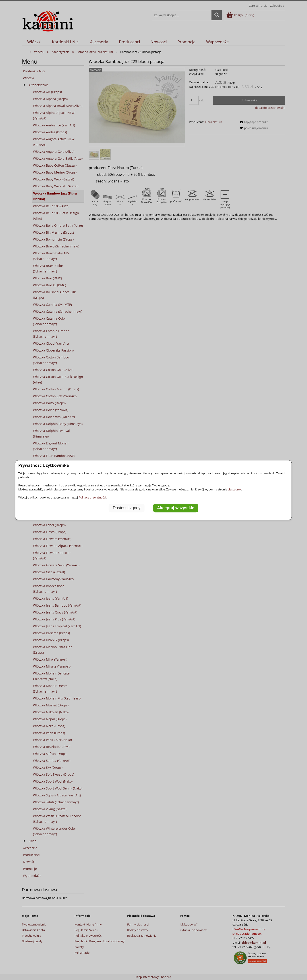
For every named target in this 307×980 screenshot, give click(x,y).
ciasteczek (234, 489)
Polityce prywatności (92, 497)
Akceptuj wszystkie (176, 508)
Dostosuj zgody (127, 508)
